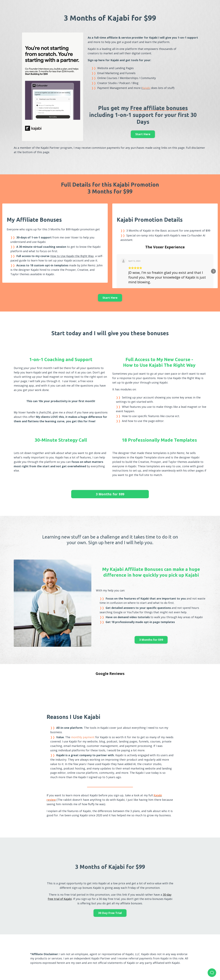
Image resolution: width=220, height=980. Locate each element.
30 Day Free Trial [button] (110, 908)
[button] (117, 276)
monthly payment (83, 732)
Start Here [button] (143, 134)
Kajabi (146, 88)
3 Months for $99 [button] (110, 499)
